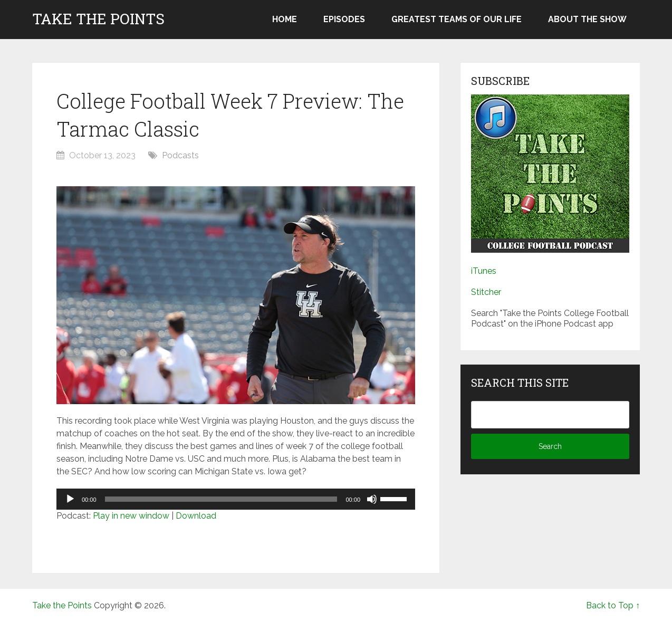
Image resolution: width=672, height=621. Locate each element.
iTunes (484, 271)
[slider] (221, 499)
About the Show (587, 19)
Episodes (344, 19)
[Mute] (372, 499)
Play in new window (131, 516)
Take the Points (98, 19)
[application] (236, 499)
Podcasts (180, 155)
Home (285, 19)
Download (196, 516)
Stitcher (486, 292)
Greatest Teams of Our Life (457, 19)
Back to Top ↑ (613, 605)
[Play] (70, 499)
